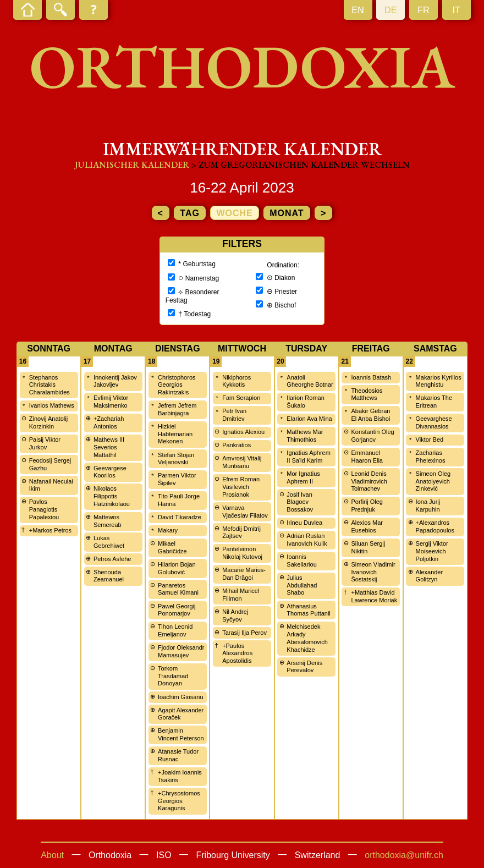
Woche (234, 213)
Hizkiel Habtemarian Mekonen (175, 434)
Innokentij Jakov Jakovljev (115, 381)
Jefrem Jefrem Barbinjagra (177, 409)
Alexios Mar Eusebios (367, 526)
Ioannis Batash (371, 377)
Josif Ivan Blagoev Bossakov (300, 502)
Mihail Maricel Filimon (241, 595)
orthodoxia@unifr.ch (404, 855)
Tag (190, 213)
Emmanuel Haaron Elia (367, 457)
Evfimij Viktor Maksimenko (111, 402)
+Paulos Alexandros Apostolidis (237, 653)
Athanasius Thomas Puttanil (308, 610)
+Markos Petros (50, 530)
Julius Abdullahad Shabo (302, 585)
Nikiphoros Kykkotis (237, 381)
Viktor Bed (430, 440)
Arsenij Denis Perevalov (304, 667)
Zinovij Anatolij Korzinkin (48, 422)
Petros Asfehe (112, 559)
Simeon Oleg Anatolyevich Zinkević (433, 481)
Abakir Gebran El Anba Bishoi (370, 415)
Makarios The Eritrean (434, 402)
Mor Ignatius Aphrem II (303, 477)
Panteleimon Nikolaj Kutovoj (242, 553)
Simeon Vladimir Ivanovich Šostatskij (373, 572)
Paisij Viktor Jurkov (45, 443)
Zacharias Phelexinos (431, 457)
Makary (168, 530)
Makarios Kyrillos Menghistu (439, 381)
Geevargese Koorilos (110, 472)
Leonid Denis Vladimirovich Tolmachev (369, 481)
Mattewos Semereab (108, 521)
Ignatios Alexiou (243, 432)
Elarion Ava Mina (309, 419)
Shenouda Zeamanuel (109, 576)
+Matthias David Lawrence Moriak (374, 596)
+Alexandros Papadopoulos (435, 526)
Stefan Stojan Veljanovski (176, 459)
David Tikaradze (180, 517)
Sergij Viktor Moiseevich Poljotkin (432, 551)
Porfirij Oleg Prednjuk (367, 506)
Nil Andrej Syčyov (235, 616)
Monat (287, 213)
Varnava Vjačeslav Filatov (245, 512)
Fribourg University (233, 855)
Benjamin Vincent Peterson (181, 734)
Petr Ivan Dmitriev (234, 415)
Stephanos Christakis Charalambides (50, 385)
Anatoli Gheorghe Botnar (310, 381)
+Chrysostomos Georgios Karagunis (179, 801)
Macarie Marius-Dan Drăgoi (244, 574)
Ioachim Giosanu (181, 697)
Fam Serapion (241, 398)
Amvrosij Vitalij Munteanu (242, 462)
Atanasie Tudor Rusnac (178, 755)
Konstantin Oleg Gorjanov (372, 436)
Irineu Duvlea (304, 523)
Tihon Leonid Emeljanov (175, 630)
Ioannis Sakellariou (301, 561)
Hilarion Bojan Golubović (177, 568)
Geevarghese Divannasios (434, 422)
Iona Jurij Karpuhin (428, 506)
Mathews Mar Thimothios (305, 436)
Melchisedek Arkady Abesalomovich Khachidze (307, 638)
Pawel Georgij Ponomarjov (177, 610)
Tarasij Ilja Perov (244, 633)
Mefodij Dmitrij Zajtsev (241, 532)
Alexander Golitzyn (430, 576)
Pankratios (237, 445)
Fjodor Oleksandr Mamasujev (181, 651)
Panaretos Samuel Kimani (178, 589)
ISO (164, 855)
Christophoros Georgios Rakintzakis (177, 385)
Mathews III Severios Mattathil (109, 447)
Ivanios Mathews (52, 405)
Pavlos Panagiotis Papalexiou (44, 509)
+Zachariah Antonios (109, 422)
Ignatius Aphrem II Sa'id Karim (309, 457)
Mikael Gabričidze (172, 547)
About (52, 855)
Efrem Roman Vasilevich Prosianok (241, 487)
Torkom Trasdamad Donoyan (173, 676)
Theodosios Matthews (367, 394)
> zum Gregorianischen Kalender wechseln (301, 165)
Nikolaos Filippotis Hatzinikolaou (112, 496)
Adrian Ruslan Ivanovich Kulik (307, 540)
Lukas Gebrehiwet (109, 542)
